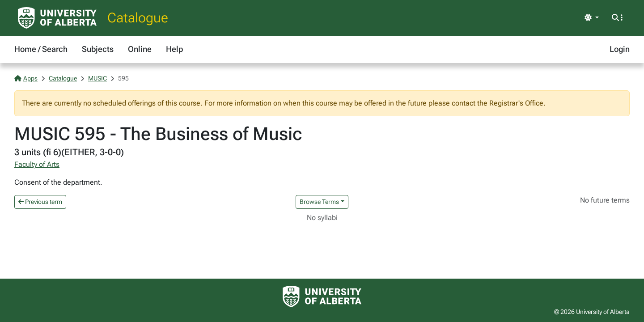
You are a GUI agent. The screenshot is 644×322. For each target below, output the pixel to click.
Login (620, 49)
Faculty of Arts (37, 164)
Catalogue (138, 18)
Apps (26, 78)
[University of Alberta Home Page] (57, 18)
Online (140, 49)
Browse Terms (319, 202)
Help (174, 49)
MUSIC (97, 78)
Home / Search (41, 49)
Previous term (40, 202)
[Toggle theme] (592, 18)
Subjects (98, 49)
